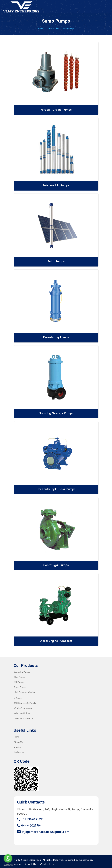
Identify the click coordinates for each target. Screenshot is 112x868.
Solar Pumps (56, 261)
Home (40, 29)
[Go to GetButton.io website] (8, 865)
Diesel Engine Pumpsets (56, 639)
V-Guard (18, 696)
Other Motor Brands (23, 716)
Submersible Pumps (56, 186)
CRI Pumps (19, 680)
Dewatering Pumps (56, 337)
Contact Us (19, 750)
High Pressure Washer (24, 690)
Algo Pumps (19, 675)
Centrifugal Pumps (56, 564)
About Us (18, 740)
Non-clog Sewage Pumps (56, 412)
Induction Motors (22, 711)
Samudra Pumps (22, 670)
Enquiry (17, 745)
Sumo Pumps (20, 685)
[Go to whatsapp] (8, 858)
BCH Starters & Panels (25, 701)
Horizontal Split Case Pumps (56, 488)
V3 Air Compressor (23, 706)
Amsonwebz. (86, 858)
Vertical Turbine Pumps (56, 110)
